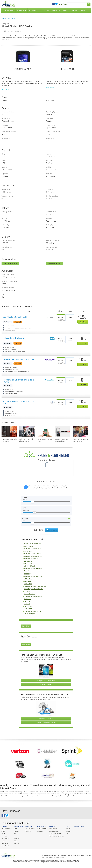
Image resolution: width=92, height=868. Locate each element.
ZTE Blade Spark (30, 614)
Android (67, 829)
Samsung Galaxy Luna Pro (33, 611)
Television (39, 831)
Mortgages (75, 10)
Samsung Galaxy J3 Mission (33, 577)
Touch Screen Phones (55, 833)
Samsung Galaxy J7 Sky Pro (33, 596)
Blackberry (68, 831)
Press (65, 4)
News (60, 4)
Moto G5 (27, 601)
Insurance (66, 10)
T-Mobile (4, 836)
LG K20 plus (28, 561)
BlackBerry (17, 831)
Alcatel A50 (28, 599)
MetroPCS (5, 843)
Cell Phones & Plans (8, 10)
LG (14, 836)
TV (40, 10)
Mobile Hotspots (29, 829)
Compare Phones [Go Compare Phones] (46, 684)
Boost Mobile (5, 846)
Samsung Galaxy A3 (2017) (33, 556)
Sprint (3, 833)
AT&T (3, 831)
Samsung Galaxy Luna (31, 559)
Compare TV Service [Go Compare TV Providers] (46, 718)
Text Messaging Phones (56, 836)
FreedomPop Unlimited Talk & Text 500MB (18, 381)
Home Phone (33, 10)
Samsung (16, 843)
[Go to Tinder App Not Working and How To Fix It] (80, 432)
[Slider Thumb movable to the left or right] (32, 502)
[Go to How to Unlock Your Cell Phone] (45, 432)
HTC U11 (27, 604)
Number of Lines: (46, 482)
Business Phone (22, 10)
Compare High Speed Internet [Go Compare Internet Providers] (46, 722)
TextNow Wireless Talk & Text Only (18, 360)
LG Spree (27, 591)
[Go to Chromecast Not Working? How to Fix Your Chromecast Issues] (9, 432)
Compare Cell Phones (8, 18)
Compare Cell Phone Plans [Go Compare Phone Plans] (46, 681)
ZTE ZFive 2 (28, 581)
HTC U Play (28, 579)
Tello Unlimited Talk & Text (14, 338)
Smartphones (53, 829)
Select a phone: (47, 461)
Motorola (16, 838)
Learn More (26, 626)
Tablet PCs (28, 831)
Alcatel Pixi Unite (29, 594)
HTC (15, 833)
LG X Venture (28, 546)
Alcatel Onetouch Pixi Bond (33, 544)
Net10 (3, 841)
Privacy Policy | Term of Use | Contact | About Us (63, 855)
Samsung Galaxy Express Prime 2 (35, 586)
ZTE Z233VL (28, 574)
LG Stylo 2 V (28, 551)
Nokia (15, 841)
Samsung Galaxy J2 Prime (33, 554)
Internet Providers (42, 829)
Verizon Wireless (6, 829)
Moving (83, 10)
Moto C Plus (28, 606)
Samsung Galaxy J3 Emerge (33, 569)
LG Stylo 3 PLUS (30, 566)
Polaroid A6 (28, 571)
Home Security (56, 10)
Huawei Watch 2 (29, 609)
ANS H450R (28, 584)
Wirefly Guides (78, 827)
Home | (44, 855)
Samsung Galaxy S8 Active (33, 549)
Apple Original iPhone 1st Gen (34, 589)
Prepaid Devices (54, 831)
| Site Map (82, 855)
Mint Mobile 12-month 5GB (15, 317)
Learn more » (6, 89)
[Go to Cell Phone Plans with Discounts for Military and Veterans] (27, 432)
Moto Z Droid (28, 564)
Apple (15, 829)
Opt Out (88, 855)
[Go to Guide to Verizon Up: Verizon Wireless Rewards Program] (63, 432)
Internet (47, 10)
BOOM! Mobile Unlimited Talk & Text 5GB (19, 403)
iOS (66, 833)
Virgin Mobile (5, 838)
